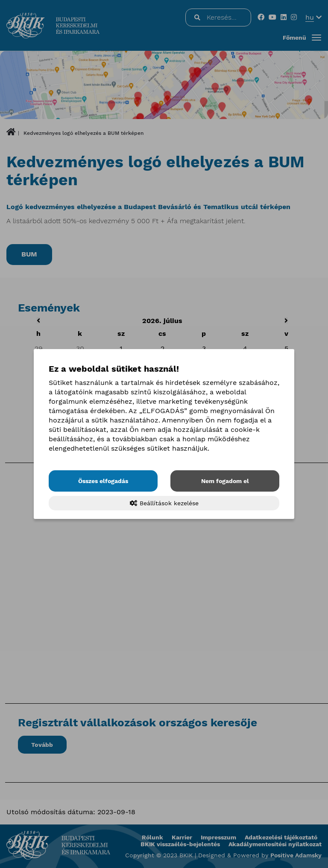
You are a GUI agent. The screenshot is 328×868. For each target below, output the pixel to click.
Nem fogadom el (225, 481)
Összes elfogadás (103, 481)
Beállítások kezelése (164, 503)
